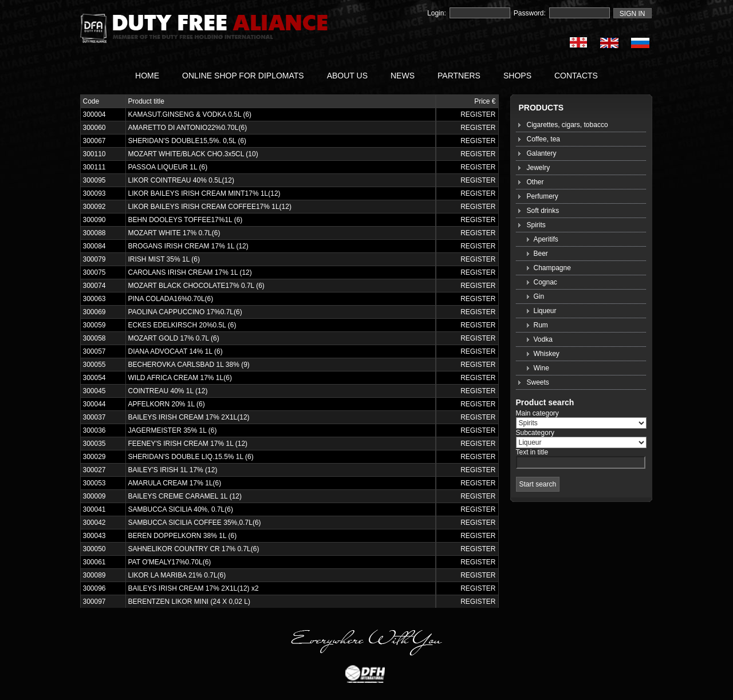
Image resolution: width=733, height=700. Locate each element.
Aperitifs (546, 239)
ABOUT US (347, 76)
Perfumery (543, 196)
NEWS (403, 76)
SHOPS (517, 76)
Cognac (545, 282)
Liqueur (545, 311)
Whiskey (547, 354)
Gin (539, 296)
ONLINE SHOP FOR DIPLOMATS (243, 76)
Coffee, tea (544, 139)
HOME (147, 76)
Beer (541, 254)
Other (535, 182)
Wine (541, 368)
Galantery (542, 153)
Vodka (543, 339)
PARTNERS (459, 76)
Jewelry (539, 168)
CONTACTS (576, 76)
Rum (541, 325)
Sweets (538, 382)
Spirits (536, 225)
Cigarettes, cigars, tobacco (568, 125)
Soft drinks (543, 211)
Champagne (552, 268)
